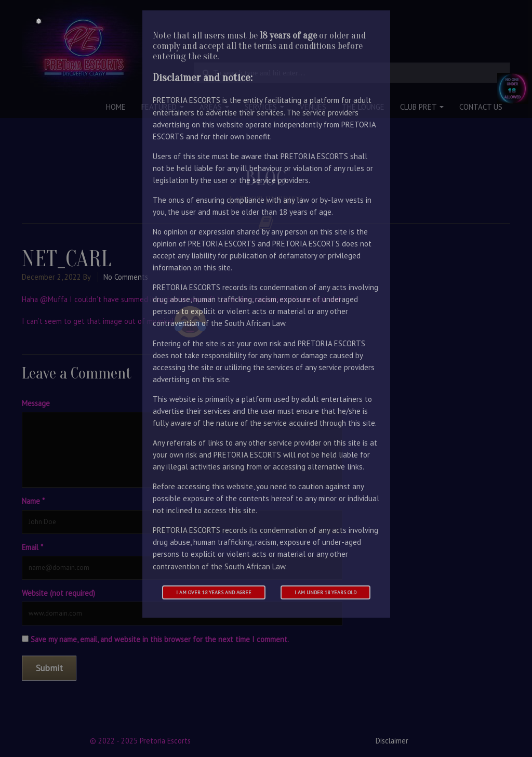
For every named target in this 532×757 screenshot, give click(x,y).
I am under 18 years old (325, 592)
